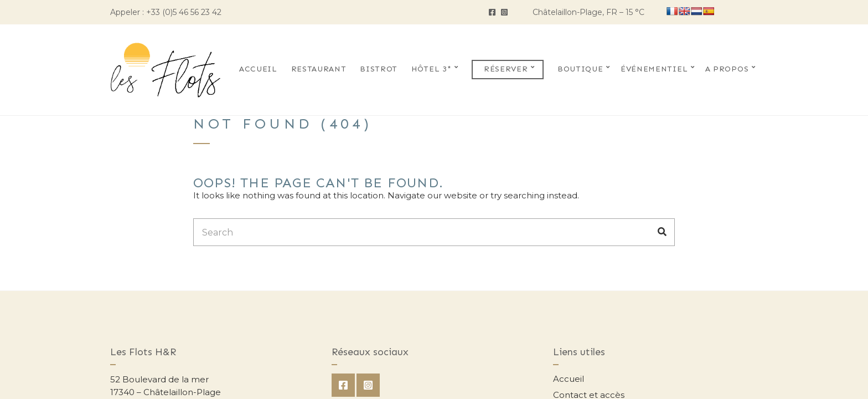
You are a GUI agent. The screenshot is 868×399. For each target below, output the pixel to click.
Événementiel (654, 69)
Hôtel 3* (432, 69)
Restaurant (319, 69)
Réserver (506, 69)
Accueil (258, 69)
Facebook (492, 12)
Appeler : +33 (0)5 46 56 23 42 (166, 12)
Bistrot (379, 69)
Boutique (580, 69)
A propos (727, 69)
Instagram (504, 12)
